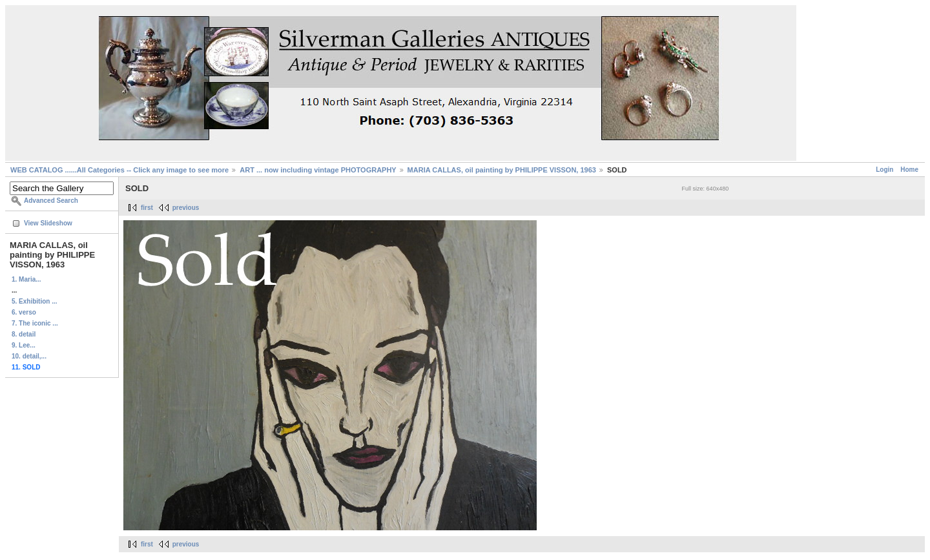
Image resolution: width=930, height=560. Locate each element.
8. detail (24, 334)
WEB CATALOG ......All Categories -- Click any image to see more (119, 170)
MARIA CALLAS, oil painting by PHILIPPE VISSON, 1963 (502, 170)
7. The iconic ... (35, 323)
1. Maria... (26, 279)
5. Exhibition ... (35, 301)
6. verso (24, 312)
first (147, 208)
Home (909, 170)
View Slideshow (48, 223)
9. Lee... (24, 345)
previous (186, 208)
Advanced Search (51, 201)
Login (884, 170)
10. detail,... (29, 356)
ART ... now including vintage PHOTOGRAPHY (318, 170)
